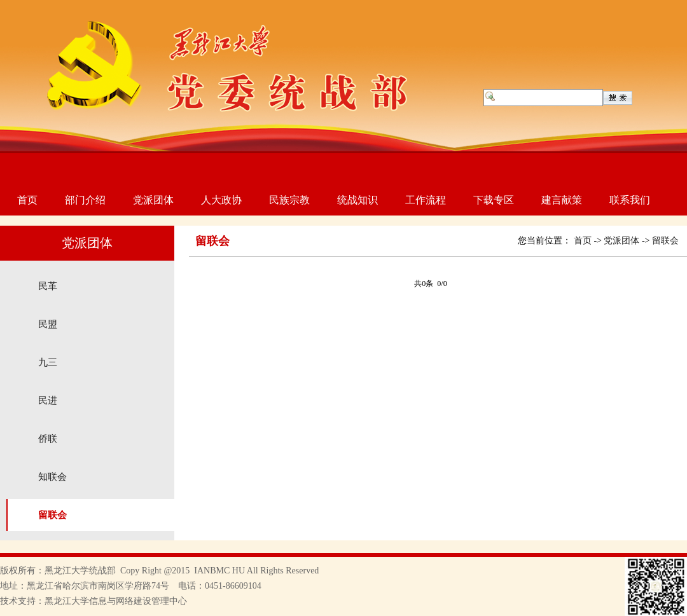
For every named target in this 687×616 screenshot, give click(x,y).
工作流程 (426, 200)
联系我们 (630, 200)
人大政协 (221, 200)
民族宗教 (289, 200)
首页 (27, 200)
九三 (48, 362)
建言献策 (562, 200)
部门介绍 (85, 200)
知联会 (52, 477)
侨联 (48, 439)
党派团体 (153, 200)
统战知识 (357, 200)
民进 (48, 400)
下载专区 (494, 200)
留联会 (52, 515)
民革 (48, 286)
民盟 (48, 324)
